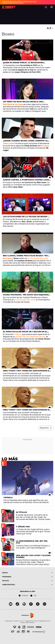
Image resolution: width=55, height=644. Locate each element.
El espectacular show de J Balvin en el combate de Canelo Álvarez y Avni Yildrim (26, 333)
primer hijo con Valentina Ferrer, (30, 337)
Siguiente (44, 428)
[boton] (40, 573)
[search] (46, 7)
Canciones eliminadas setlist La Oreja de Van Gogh (19, 2)
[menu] (52, 7)
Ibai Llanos (44, 146)
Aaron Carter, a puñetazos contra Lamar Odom (27, 181)
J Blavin (18, 334)
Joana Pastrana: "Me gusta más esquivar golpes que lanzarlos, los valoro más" (26, 296)
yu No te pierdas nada (38, 258)
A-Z (50, 28)
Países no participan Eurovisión (13, 3)
